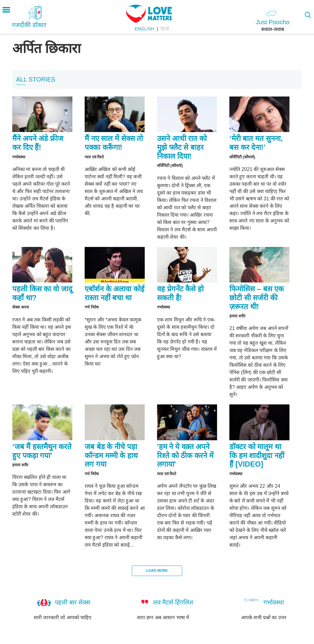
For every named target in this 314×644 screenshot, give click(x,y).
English (144, 29)
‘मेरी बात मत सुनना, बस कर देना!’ (256, 143)
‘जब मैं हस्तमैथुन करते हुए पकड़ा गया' (42, 451)
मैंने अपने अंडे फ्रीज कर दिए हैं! (38, 143)
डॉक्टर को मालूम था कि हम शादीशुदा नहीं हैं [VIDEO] (257, 455)
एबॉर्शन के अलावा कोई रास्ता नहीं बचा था (115, 293)
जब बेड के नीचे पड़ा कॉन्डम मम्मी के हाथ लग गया (111, 455)
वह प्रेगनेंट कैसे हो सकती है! (180, 293)
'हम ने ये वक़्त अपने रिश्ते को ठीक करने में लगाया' (185, 455)
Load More (157, 570)
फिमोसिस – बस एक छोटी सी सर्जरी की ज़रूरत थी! (257, 298)
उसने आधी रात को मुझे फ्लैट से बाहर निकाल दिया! (182, 147)
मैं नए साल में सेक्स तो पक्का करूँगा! (114, 143)
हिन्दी (165, 29)
